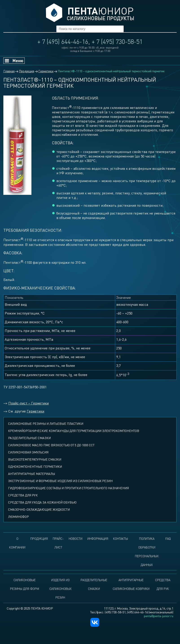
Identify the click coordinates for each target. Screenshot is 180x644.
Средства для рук (23, 495)
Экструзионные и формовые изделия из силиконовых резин (60, 481)
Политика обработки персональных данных (147, 552)
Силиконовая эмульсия (28, 452)
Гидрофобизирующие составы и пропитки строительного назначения (68, 488)
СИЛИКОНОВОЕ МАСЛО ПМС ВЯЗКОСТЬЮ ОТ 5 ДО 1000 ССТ (51, 445)
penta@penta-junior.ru (159, 616)
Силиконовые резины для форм (25, 584)
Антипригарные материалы (32, 474)
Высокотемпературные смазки (35, 459)
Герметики (35, 411)
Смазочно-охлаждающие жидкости (39, 509)
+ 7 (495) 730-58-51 (117, 42)
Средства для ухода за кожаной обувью (42, 502)
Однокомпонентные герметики (35, 467)
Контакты (121, 539)
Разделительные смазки (29, 438)
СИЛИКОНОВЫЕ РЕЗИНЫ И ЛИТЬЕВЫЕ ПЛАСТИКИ (46, 424)
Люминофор (18, 517)
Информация (98, 539)
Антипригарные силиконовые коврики (131, 584)
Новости (76, 539)
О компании (17, 543)
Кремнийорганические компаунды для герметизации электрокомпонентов (74, 431)
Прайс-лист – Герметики (29, 403)
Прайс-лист (58, 543)
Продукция (39, 539)
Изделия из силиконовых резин (60, 589)
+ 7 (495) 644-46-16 (63, 42)
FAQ (168, 539)
